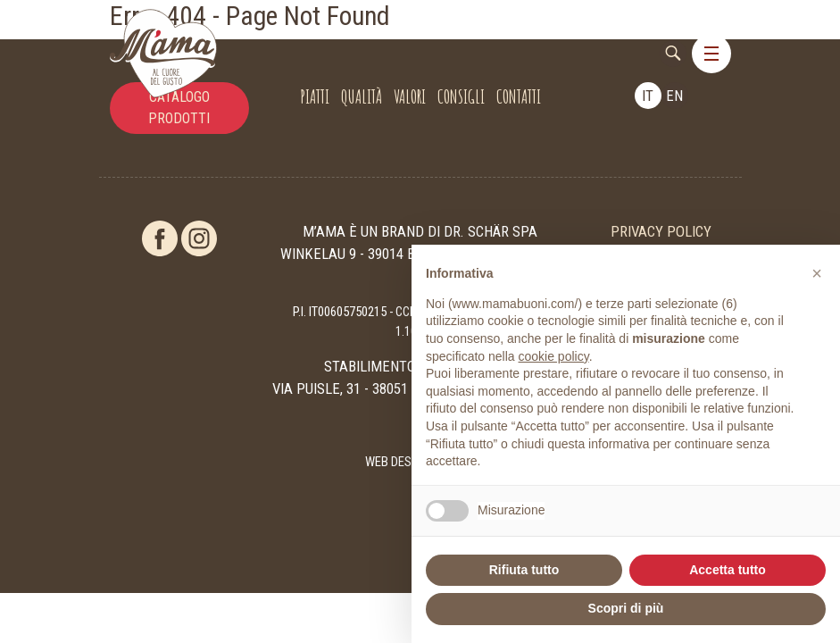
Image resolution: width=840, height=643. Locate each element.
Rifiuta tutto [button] (524, 570)
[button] (817, 273)
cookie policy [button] (554, 356)
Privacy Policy (661, 231)
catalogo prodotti (179, 108)
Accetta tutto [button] (728, 570)
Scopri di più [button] (626, 608)
